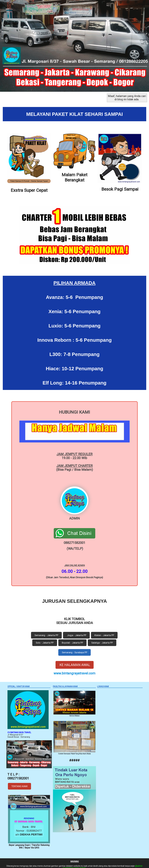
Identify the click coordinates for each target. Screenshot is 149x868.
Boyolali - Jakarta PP (72, 639)
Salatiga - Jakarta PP (102, 639)
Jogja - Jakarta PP (76, 632)
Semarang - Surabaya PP (74, 649)
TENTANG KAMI (19, 783)
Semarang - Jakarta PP (46, 632)
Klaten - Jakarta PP (104, 632)
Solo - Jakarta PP (45, 639)
